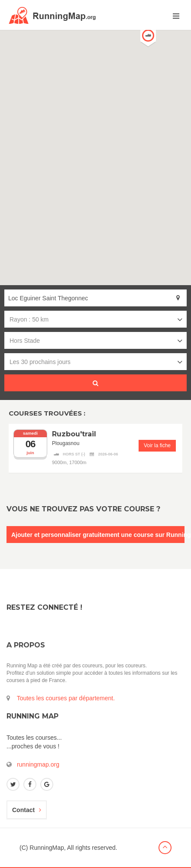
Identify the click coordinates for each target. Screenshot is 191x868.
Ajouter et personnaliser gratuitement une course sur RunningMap (98, 535)
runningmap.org (38, 764)
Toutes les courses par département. (66, 698)
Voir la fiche (157, 445)
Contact (27, 810)
